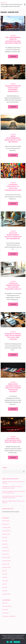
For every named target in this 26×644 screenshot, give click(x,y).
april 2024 (5, 577)
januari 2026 (6, 524)
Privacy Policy (17, 642)
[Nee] (24, 639)
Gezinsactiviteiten (7, 606)
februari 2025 (6, 551)
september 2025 (7, 531)
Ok (8, 642)
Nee (11, 642)
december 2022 (6, 594)
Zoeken (5, 468)
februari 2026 (6, 521)
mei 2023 (5, 591)
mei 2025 (5, 541)
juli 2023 (5, 584)
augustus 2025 (6, 534)
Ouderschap (5, 613)
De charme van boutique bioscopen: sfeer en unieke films (13, 440)
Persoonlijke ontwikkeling (9, 616)
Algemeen (13, 36)
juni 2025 (5, 537)
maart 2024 (5, 581)
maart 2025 (5, 547)
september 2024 (7, 567)
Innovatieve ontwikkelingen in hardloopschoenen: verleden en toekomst (13, 388)
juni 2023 (5, 587)
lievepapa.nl (4, 2)
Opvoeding (5, 610)
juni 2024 (5, 574)
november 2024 (6, 561)
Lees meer (13, 56)
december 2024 (6, 557)
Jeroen (18, 29)
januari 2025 (6, 554)
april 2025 (5, 544)
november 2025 (6, 527)
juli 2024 (5, 571)
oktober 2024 (6, 564)
